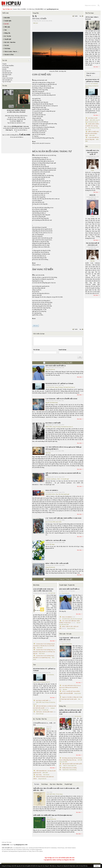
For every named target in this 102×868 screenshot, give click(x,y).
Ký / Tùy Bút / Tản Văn (40, 719)
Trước (76, 16)
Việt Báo (92, 261)
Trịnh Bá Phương (73, 770)
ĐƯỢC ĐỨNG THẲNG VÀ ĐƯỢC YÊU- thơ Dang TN (92, 126)
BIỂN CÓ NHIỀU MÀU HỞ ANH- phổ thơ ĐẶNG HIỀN (92, 134)
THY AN (35, 23)
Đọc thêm (79, 377)
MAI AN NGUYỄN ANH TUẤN (53, 522)
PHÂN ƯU (92, 195)
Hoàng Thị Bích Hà (50, 370)
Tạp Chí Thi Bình (7, 82)
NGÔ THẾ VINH (52, 593)
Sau (80, 16)
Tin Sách (37, 784)
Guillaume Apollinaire (51, 479)
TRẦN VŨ (65, 766)
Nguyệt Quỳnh (66, 770)
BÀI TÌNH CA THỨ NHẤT (53, 423)
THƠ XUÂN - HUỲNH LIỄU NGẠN (56, 540)
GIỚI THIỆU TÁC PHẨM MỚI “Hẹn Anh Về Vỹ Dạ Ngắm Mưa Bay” (53, 815)
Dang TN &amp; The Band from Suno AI (65, 387)
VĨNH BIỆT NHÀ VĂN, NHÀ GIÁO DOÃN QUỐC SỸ (92, 152)
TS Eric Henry (59, 794)
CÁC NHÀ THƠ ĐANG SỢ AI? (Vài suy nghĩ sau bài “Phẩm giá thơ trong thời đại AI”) (70, 687)
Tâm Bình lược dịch (7, 73)
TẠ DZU (4, 69)
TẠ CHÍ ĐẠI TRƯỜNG (8, 66)
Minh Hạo (48, 453)
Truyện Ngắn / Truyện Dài (67, 585)
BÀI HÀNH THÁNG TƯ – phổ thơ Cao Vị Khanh (59, 383)
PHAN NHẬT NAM (72, 766)
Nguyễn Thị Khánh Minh (52, 403)
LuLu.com (26, 126)
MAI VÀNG (39, 775)
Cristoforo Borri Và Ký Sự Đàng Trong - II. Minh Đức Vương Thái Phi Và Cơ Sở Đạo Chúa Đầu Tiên (44, 652)
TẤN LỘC (5, 76)
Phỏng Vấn (63, 706)
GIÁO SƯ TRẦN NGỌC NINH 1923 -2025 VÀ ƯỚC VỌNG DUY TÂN (43, 590)
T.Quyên (4, 64)
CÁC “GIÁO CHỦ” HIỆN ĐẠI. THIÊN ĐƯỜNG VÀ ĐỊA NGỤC (64, 518)
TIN (87, 147)
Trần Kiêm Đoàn (78, 716)
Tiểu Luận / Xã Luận (65, 634)
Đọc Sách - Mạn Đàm (56, 784)
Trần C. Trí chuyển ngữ (63, 479)
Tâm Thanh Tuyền (7, 75)
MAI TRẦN (65, 762)
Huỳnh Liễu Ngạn (50, 544)
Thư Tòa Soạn (89, 13)
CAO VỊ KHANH (50, 387)
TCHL (92, 170)
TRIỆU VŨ (49, 729)
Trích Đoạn (44, 784)
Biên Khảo (36, 585)
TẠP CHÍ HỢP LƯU (7, 80)
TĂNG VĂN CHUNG (8, 78)
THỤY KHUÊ (40, 648)
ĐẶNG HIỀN (49, 427)
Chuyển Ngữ (68, 784)
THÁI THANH (46, 775)
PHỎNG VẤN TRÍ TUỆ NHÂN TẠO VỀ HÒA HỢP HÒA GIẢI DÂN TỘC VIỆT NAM (70, 712)
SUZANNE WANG (50, 494)
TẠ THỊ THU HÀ (7, 71)
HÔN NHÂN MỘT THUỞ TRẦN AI (56, 366)
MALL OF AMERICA (52, 490)
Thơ (34, 665)
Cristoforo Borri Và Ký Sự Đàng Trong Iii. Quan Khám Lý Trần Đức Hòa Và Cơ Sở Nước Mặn (44, 646)
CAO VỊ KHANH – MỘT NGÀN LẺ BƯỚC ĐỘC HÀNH (61, 399)
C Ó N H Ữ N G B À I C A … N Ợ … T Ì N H (44, 724)
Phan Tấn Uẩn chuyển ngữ (62, 494)
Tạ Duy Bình (5, 67)
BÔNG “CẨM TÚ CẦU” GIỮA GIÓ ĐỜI (57, 563)
